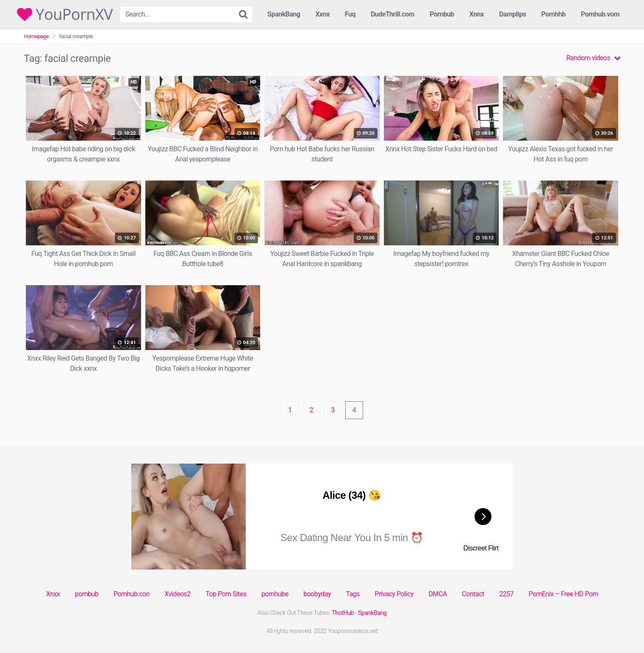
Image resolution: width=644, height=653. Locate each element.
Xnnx (477, 14)
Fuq (350, 14)
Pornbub (442, 14)
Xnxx (53, 594)
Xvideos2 (177, 594)
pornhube (275, 594)
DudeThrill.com (393, 14)
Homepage (36, 36)
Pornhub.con (132, 594)
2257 (506, 594)
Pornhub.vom (600, 14)
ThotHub (343, 613)
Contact (473, 594)
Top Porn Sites (226, 594)
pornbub (87, 594)
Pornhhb (553, 14)
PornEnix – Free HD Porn (563, 594)
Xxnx (322, 14)
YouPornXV (65, 14)
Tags (353, 594)
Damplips (513, 14)
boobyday (317, 594)
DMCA (437, 594)
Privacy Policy (394, 594)
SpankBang (284, 14)
